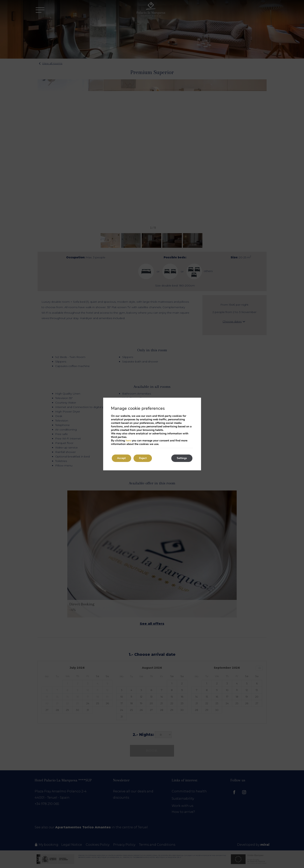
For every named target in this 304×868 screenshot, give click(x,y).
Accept (122, 458)
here (128, 440)
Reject (144, 458)
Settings (181, 458)
